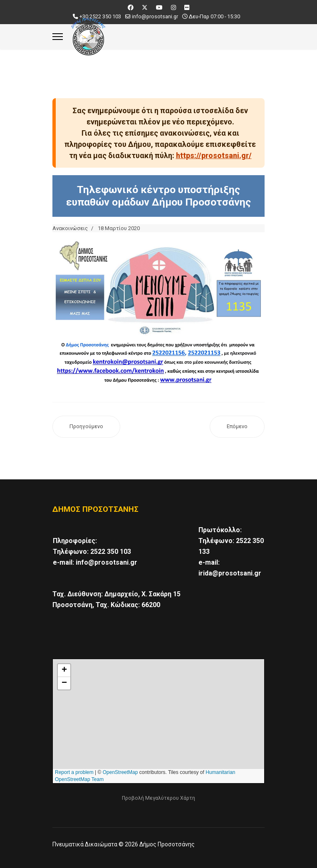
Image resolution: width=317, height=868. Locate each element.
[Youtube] (159, 7)
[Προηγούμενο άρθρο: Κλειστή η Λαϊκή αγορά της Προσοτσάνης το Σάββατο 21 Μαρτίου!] (86, 427)
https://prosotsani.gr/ (214, 155)
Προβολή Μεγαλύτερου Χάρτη (158, 798)
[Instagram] (173, 7)
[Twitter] (145, 7)
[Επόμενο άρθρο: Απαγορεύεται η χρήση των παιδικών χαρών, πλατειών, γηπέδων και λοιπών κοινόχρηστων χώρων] (237, 427)
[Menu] (58, 37)
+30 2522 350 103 (100, 16)
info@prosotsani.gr (155, 16)
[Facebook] (131, 7)
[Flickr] (187, 7)
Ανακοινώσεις (70, 228)
